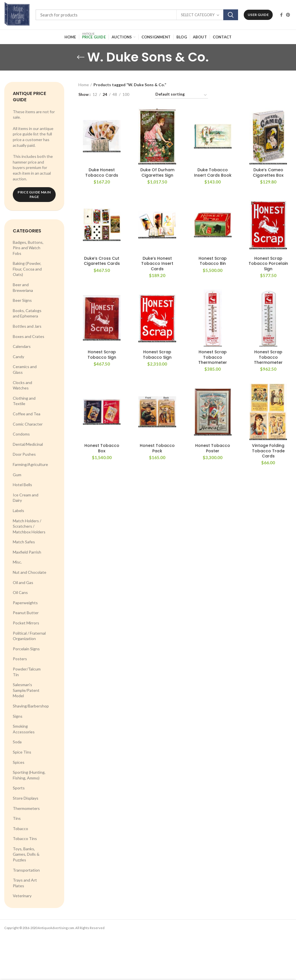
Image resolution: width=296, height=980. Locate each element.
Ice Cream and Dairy (26, 498)
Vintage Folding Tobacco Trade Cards (268, 451)
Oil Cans (20, 592)
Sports (19, 788)
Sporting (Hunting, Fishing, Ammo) (29, 775)
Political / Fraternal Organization (29, 636)
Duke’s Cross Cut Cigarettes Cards (102, 261)
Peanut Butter (26, 613)
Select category (198, 15)
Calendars (22, 346)
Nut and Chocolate (30, 572)
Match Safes (24, 542)
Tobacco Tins (25, 838)
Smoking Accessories (24, 729)
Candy (18, 357)
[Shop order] (181, 95)
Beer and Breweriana (23, 287)
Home (84, 85)
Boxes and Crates (29, 336)
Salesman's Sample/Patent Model (26, 690)
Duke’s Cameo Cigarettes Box (268, 172)
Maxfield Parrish (27, 552)
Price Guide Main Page (34, 194)
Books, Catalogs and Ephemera (27, 313)
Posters (20, 659)
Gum (17, 475)
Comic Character (28, 424)
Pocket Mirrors (26, 623)
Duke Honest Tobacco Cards (102, 172)
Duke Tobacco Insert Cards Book (213, 172)
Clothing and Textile (24, 401)
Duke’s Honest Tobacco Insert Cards (157, 264)
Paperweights (25, 603)
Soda (17, 742)
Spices (19, 762)
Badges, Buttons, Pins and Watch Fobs (28, 248)
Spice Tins (22, 752)
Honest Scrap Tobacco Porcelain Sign (268, 264)
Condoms (21, 434)
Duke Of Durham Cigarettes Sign (157, 172)
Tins (17, 818)
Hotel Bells (22, 485)
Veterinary (22, 896)
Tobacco (20, 829)
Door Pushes (24, 454)
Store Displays (26, 798)
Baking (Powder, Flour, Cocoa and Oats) (27, 269)
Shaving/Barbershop (31, 706)
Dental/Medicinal (28, 444)
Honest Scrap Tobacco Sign (102, 354)
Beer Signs (22, 300)
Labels (18, 510)
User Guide (258, 15)
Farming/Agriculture (30, 464)
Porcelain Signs (26, 649)
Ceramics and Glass (25, 369)
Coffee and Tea (27, 414)
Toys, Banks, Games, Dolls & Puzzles (26, 854)
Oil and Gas (23, 582)
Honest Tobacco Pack (157, 448)
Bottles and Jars (27, 326)
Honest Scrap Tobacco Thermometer (213, 357)
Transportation (26, 870)
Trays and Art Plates (25, 883)
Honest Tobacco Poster (213, 448)
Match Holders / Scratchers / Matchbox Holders (29, 526)
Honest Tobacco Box (102, 448)
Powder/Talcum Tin (27, 672)
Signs (18, 716)
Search (231, 15)
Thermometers (26, 808)
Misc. (17, 562)
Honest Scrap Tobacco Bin (213, 261)
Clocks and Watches (22, 385)
